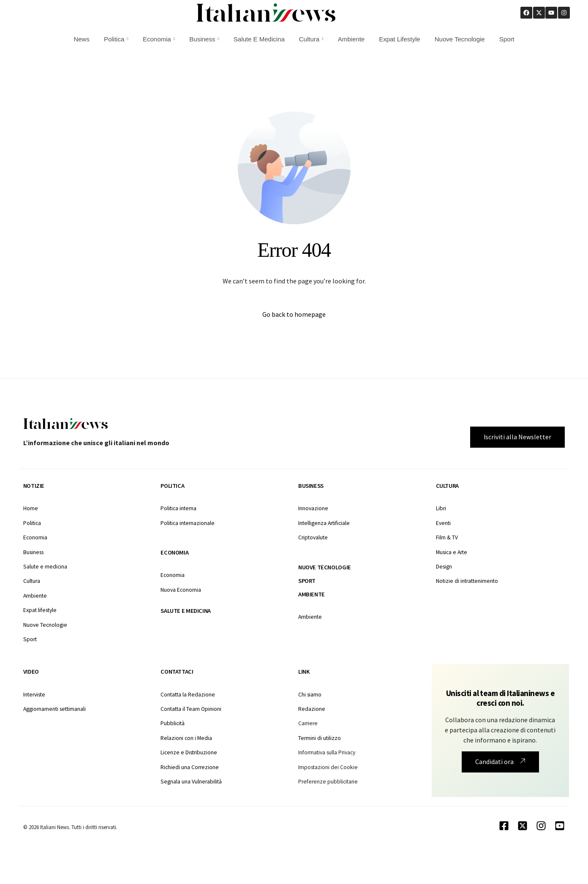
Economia (159, 39)
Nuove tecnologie (325, 567)
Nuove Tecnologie (460, 39)
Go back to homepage (294, 315)
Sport (507, 39)
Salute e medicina (185, 611)
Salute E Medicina (259, 39)
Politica (116, 39)
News (82, 39)
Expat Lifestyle (400, 39)
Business (204, 39)
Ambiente (351, 39)
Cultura (311, 39)
